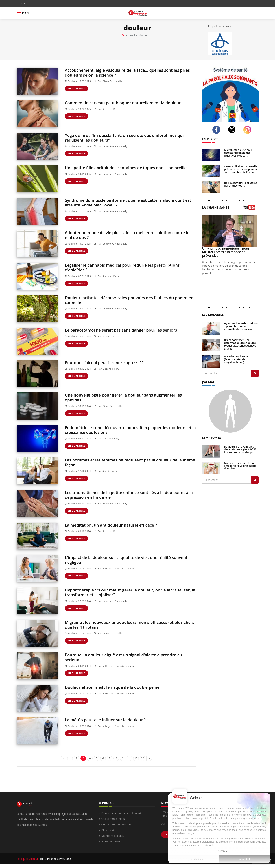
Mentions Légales (113, 836)
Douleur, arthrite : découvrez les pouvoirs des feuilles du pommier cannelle (125, 300)
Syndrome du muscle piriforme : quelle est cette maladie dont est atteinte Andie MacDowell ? (130, 202)
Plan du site (109, 830)
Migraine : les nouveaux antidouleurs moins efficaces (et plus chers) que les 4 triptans (129, 624)
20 (143, 758)
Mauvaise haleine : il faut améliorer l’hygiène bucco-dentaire (240, 466)
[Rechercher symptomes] (255, 480)
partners (195, 808)
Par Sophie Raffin (105, 471)
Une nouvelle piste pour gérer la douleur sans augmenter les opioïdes (129, 397)
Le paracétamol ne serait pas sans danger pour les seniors (126, 330)
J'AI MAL (208, 382)
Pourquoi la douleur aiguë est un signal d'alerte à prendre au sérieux (129, 657)
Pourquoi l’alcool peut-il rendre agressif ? (108, 362)
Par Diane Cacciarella (108, 81)
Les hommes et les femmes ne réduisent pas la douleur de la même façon (129, 462)
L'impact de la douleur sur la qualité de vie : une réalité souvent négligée (123, 560)
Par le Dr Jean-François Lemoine (114, 569)
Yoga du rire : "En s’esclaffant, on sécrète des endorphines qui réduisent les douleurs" (130, 137)
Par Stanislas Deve (106, 109)
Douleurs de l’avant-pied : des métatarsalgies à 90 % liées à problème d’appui (240, 449)
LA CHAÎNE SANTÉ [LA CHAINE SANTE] (216, 208)
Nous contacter (111, 841)
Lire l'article (77, 89)
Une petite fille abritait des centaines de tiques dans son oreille (124, 170)
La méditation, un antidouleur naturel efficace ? (115, 525)
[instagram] (248, 130)
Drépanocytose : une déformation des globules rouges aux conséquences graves (240, 344)
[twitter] (233, 130)
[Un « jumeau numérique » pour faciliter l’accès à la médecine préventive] (230, 231)
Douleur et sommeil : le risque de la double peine (117, 687)
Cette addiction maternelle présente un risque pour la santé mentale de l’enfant (241, 169)
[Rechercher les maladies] (255, 373)
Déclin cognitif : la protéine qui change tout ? (241, 184)
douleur (145, 35)
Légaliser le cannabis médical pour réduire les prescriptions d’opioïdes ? (128, 267)
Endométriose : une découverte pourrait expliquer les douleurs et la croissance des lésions (121, 430)
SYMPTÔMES (212, 438)
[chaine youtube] (251, 209)
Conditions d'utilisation (116, 824)
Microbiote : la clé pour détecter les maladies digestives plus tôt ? (238, 153)
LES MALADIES (213, 315)
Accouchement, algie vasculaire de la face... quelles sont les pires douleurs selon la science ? (128, 72)
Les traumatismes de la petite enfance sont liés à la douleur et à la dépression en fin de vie (131, 495)
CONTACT (23, 4)
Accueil (130, 35)
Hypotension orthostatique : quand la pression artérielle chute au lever (241, 326)
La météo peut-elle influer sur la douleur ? (109, 720)
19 (136, 758)
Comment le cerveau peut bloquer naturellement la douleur (128, 103)
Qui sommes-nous (113, 819)
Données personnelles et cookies (123, 813)
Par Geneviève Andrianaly (110, 146)
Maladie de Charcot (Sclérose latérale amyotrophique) (236, 359)
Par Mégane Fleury (106, 369)
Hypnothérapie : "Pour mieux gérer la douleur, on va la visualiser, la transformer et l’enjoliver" (123, 592)
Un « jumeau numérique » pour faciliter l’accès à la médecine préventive (226, 252)
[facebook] (217, 130)
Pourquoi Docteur (28, 859)
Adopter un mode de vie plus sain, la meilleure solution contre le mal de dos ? (131, 235)
